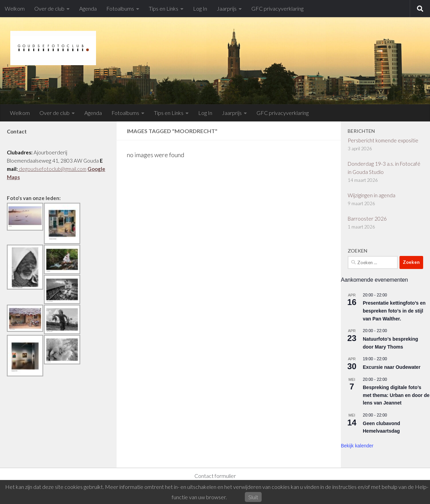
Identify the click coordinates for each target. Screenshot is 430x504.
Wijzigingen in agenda (372, 195)
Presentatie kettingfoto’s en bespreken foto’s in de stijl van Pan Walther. (394, 311)
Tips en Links (164, 8)
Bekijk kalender (357, 446)
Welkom (15, 8)
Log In (200, 8)
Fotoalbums (120, 8)
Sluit (253, 497)
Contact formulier (215, 476)
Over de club (49, 8)
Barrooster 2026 (367, 219)
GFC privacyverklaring (277, 8)
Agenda (88, 8)
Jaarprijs (227, 8)
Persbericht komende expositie (383, 140)
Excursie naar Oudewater (392, 367)
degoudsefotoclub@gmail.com (52, 169)
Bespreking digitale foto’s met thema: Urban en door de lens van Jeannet (396, 395)
